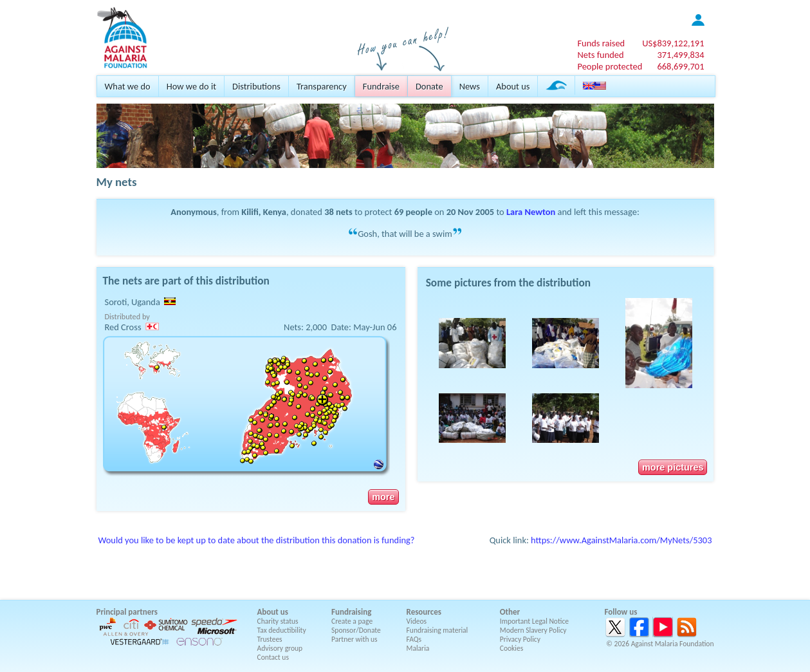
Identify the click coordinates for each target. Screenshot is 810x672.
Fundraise (381, 86)
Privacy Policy (520, 639)
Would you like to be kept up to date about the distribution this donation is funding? (257, 540)
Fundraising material (437, 630)
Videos (417, 621)
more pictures (673, 467)
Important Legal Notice (534, 621)
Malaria (418, 648)
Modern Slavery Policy (533, 630)
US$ (673, 43)
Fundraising (351, 612)
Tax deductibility (282, 630)
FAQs (414, 639)
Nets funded (600, 55)
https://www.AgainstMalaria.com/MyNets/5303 (621, 540)
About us (513, 86)
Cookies (512, 648)
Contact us (273, 657)
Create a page (352, 621)
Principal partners (127, 612)
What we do (128, 86)
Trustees (270, 639)
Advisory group (280, 648)
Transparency (322, 86)
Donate (429, 86)
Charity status (278, 621)
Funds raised (601, 43)
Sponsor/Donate (356, 630)
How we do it (191, 86)
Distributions (256, 86)
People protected (610, 66)
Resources (424, 612)
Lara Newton (531, 212)
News (470, 86)
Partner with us (354, 639)
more (383, 497)
